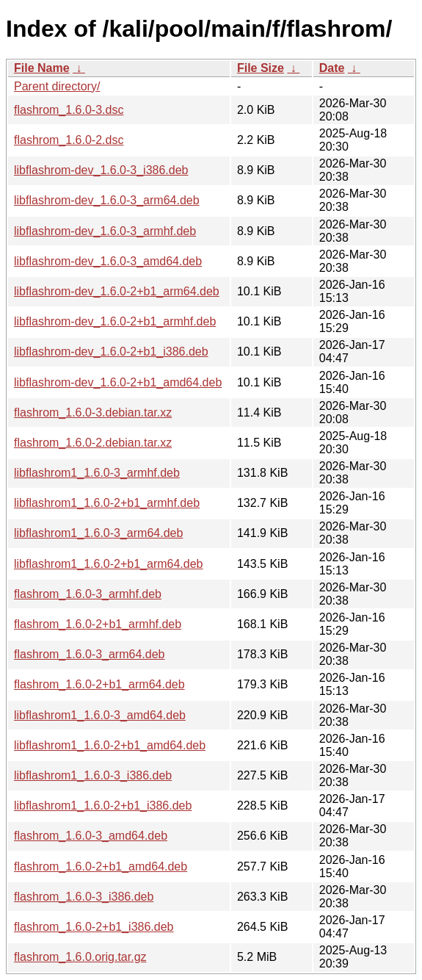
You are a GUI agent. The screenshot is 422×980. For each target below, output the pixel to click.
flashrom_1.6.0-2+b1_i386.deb (94, 927)
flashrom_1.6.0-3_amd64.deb (91, 836)
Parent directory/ (57, 86)
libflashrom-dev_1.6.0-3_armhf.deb (105, 231)
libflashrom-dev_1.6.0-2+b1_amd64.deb (118, 382)
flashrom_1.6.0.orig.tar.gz (80, 957)
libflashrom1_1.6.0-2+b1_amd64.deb (110, 745)
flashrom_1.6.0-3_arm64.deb (89, 654)
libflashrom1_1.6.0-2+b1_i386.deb (103, 806)
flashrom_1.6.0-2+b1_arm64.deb (99, 684)
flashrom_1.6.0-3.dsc (69, 110)
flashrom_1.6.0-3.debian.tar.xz (93, 412)
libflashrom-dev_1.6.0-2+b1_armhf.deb (115, 321)
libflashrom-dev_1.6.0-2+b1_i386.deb (111, 352)
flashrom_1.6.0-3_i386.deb (84, 897)
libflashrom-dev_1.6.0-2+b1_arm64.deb (117, 291)
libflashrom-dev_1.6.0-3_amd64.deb (108, 261)
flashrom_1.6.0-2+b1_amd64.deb (101, 866)
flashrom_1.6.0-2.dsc (69, 140)
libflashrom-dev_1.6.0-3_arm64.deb (107, 200)
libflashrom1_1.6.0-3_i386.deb (93, 775)
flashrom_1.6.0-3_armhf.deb (88, 594)
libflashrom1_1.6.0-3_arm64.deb (98, 533)
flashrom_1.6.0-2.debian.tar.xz (93, 443)
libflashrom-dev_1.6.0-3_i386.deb (101, 170)
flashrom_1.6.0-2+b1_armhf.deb (98, 624)
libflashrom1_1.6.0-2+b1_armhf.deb (107, 503)
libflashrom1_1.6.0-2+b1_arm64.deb (109, 564)
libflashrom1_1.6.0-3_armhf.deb (97, 473)
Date (332, 68)
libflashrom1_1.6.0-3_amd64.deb (100, 715)
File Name (42, 68)
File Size (261, 68)
